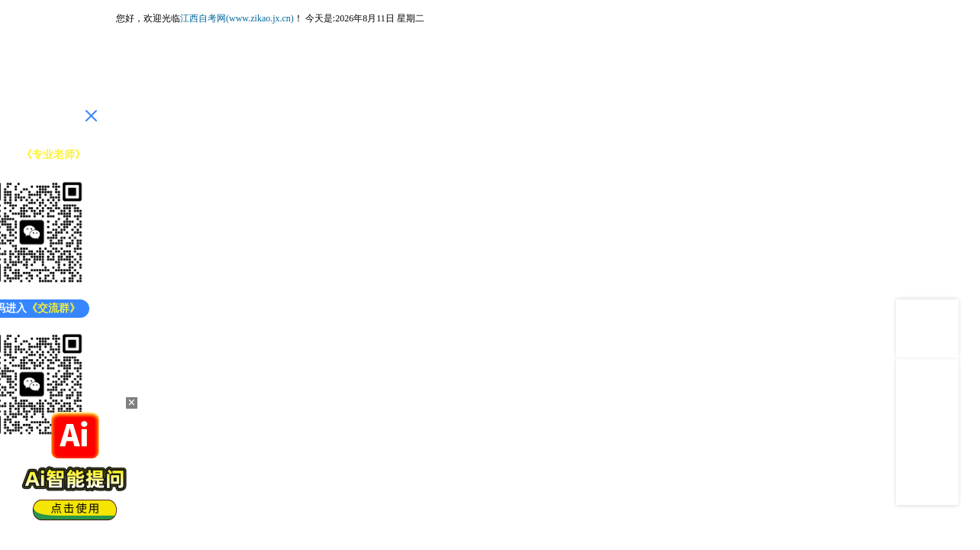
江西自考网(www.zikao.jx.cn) (237, 18)
